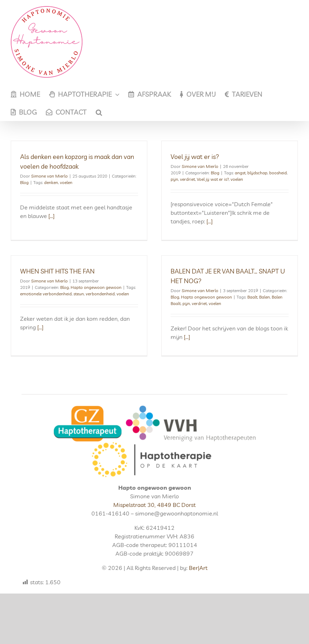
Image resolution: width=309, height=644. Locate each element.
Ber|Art (198, 581)
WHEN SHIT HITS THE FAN (68, 265)
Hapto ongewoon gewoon (107, 281)
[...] (51, 216)
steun (90, 287)
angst (238, 173)
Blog (24, 182)
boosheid (275, 173)
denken (51, 182)
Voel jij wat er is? (192, 157)
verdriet (185, 179)
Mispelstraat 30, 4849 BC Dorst (154, 518)
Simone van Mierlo (49, 176)
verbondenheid (111, 287)
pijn (172, 179)
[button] (99, 112)
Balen (257, 299)
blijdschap (255, 173)
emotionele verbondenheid (57, 287)
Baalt (244, 299)
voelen (66, 182)
